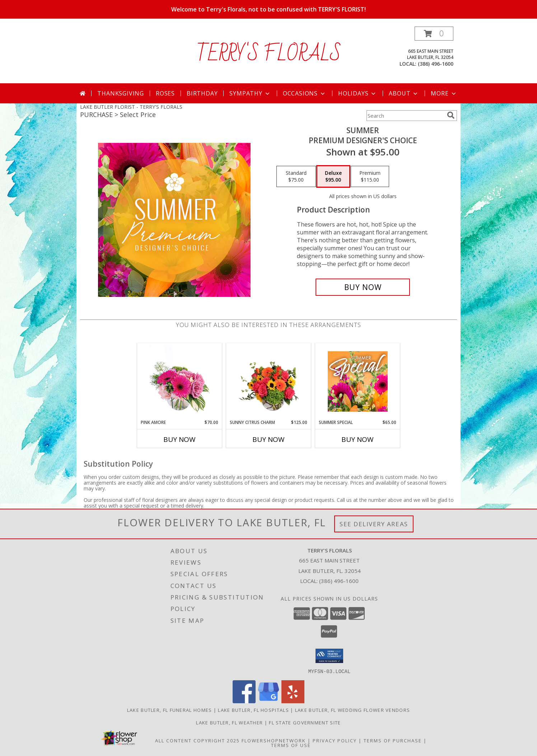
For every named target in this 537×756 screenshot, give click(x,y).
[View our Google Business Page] (268, 701)
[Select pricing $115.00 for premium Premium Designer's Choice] (370, 177)
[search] (451, 115)
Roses (165, 93)
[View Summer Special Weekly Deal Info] (358, 381)
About (404, 93)
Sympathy (250, 93)
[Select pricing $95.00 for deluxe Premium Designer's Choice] (333, 177)
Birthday (202, 93)
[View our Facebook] (244, 701)
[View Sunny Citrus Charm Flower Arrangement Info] (269, 381)
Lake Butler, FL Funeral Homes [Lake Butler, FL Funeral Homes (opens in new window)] (170, 710)
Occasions (305, 93)
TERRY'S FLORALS (269, 54)
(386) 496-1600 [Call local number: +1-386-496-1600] (436, 64)
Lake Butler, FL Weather (229, 722)
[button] (434, 34)
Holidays (358, 93)
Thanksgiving (121, 93)
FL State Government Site (305, 722)
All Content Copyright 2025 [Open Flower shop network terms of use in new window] (197, 740)
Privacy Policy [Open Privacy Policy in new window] (335, 740)
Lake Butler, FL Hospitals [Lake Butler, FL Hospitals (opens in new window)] (253, 710)
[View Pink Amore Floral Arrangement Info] (180, 381)
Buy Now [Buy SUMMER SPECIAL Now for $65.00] (358, 439)
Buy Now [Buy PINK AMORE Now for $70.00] (179, 439)
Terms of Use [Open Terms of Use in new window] (291, 745)
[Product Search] (405, 116)
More (444, 93)
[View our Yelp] (293, 701)
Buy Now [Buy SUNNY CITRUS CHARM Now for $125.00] (268, 439)
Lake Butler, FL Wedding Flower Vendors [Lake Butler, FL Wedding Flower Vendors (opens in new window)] (352, 710)
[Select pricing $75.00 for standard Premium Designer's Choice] (296, 177)
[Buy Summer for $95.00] (363, 287)
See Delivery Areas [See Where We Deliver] (374, 524)
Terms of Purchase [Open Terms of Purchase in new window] (393, 740)
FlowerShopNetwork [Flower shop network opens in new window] (274, 740)
